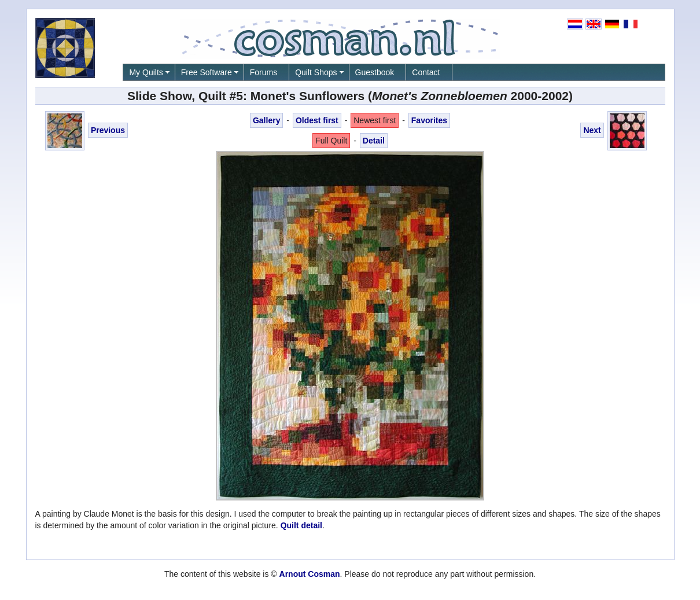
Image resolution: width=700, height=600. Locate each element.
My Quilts (146, 72)
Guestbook (375, 72)
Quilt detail (301, 525)
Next (592, 130)
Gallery (266, 120)
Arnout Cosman (310, 574)
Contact (426, 72)
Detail (374, 141)
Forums (264, 72)
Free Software (207, 72)
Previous (108, 130)
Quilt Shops (316, 72)
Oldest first (317, 120)
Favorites (429, 120)
